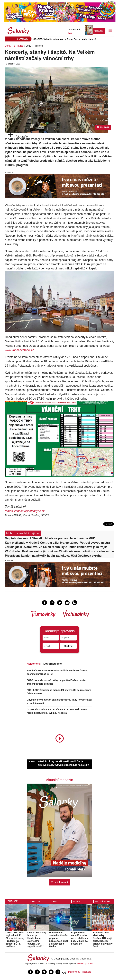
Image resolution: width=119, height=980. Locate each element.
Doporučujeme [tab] (53, 664)
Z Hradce (18, 46)
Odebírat (68, 646)
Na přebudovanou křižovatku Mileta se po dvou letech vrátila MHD (50, 538)
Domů (8, 46)
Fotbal (77, 902)
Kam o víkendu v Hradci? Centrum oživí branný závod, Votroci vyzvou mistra (57, 543)
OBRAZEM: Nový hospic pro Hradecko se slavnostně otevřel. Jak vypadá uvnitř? (37, 939)
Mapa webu (74, 972)
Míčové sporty (103, 902)
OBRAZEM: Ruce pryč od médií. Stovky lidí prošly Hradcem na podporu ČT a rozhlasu (15, 939)
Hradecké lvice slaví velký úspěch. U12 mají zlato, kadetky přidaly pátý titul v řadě (103, 939)
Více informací (59, 882)
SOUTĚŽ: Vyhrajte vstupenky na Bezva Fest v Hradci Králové (65, 39)
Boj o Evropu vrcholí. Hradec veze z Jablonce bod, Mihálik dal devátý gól (80, 938)
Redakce (87, 972)
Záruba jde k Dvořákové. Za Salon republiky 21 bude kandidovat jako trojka (56, 547)
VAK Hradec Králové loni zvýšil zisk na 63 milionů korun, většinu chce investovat (59, 551)
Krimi (54, 902)
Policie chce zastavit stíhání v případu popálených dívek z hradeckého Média (59, 939)
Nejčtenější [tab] (34, 664)
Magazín (98, 31)
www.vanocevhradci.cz (19, 350)
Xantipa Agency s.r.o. (85, 964)
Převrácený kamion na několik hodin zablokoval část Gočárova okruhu (53, 556)
